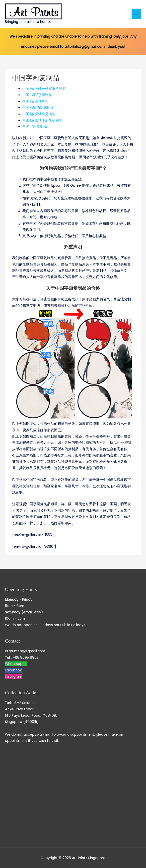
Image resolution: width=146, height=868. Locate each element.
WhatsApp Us (16, 664)
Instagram (14, 677)
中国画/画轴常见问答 (39, 114)
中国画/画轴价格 (36, 101)
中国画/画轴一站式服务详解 (44, 89)
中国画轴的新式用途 (38, 108)
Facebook (13, 670)
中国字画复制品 (35, 127)
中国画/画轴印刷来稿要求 (42, 120)
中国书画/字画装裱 (37, 95)
